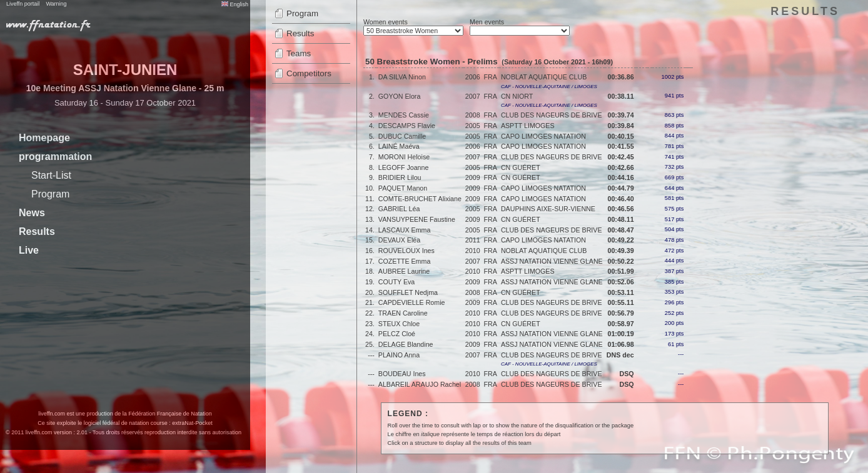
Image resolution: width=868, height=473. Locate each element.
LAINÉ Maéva (399, 146)
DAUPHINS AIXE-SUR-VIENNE (548, 209)
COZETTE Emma (404, 261)
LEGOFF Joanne (404, 167)
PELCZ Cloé (397, 334)
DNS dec (620, 355)
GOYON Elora (400, 96)
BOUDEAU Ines (402, 374)
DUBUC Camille (402, 136)
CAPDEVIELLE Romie (412, 302)
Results (37, 232)
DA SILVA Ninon (402, 77)
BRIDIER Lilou (400, 177)
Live (29, 250)
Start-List (51, 175)
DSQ (626, 374)
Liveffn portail (23, 4)
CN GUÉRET (521, 167)
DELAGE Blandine (406, 344)
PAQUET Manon (403, 188)
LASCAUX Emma (405, 230)
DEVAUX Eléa (399, 240)
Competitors (309, 73)
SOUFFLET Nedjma (408, 292)
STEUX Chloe (399, 324)
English (235, 4)
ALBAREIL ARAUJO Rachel (420, 384)
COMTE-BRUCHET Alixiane (420, 199)
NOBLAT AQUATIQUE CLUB (544, 77)
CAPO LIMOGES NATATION (543, 136)
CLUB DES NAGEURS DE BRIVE (552, 115)
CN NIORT (517, 96)
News (32, 213)
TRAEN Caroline (403, 313)
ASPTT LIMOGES (528, 126)
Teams (299, 53)
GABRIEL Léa (399, 209)
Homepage (44, 138)
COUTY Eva (396, 282)
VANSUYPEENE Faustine (417, 219)
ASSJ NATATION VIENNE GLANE (552, 261)
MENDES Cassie (404, 115)
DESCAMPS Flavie (407, 126)
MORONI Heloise (404, 157)
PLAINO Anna (399, 355)
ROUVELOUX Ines (406, 251)
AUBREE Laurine (404, 271)
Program (50, 194)
